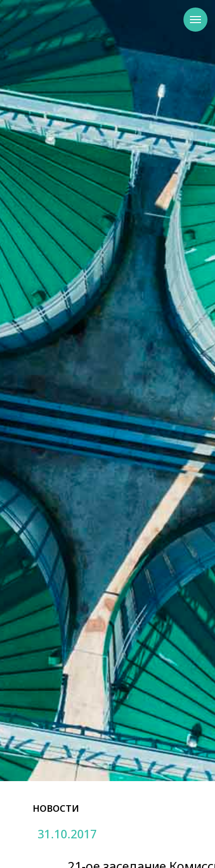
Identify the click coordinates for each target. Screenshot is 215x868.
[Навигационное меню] (195, 20)
